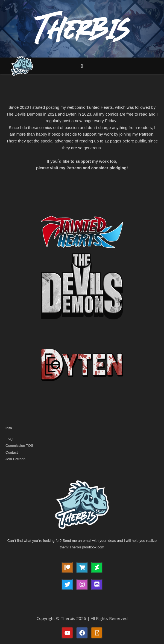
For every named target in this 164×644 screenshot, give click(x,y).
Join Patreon (15, 459)
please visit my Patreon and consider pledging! (82, 168)
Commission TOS (19, 446)
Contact (12, 452)
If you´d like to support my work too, (82, 161)
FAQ (9, 439)
